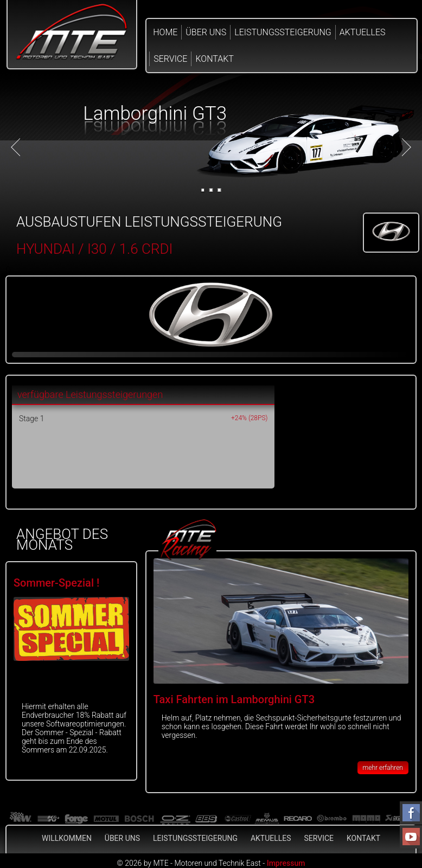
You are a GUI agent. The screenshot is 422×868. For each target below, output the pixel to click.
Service (170, 59)
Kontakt (214, 59)
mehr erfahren (383, 768)
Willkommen (67, 838)
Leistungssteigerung (283, 32)
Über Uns (206, 32)
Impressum (286, 863)
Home (165, 32)
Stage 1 (31, 419)
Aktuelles (363, 32)
